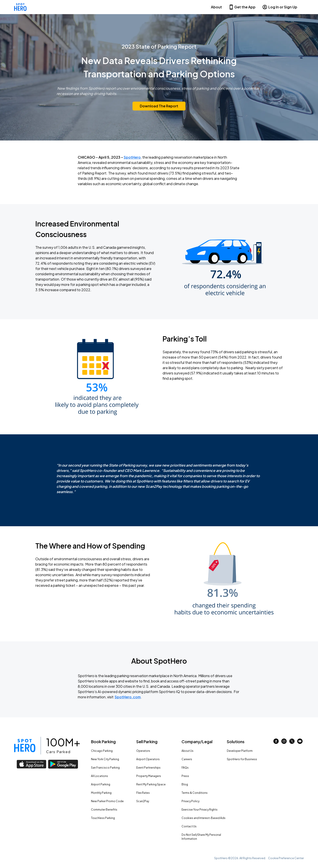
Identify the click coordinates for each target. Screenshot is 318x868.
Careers (187, 759)
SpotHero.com (128, 697)
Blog (185, 784)
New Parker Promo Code (107, 801)
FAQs (185, 768)
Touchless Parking (103, 818)
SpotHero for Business (242, 759)
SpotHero (132, 157)
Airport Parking (101, 784)
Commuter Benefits (104, 810)
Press (185, 776)
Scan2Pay (143, 801)
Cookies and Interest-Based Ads (203, 818)
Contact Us (189, 826)
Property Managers (149, 776)
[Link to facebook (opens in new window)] (276, 742)
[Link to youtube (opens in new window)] (300, 742)
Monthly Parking (101, 793)
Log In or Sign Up (280, 7)
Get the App (242, 7)
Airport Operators (148, 759)
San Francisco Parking (105, 768)
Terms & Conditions (195, 793)
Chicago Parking (102, 751)
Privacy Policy (190, 801)
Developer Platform (240, 751)
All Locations (99, 776)
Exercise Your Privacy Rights (200, 810)
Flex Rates (143, 793)
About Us (187, 751)
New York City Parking (105, 759)
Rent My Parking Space (151, 784)
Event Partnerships (148, 768)
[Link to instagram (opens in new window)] (284, 742)
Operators (143, 751)
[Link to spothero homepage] (25, 746)
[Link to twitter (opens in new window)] (292, 742)
